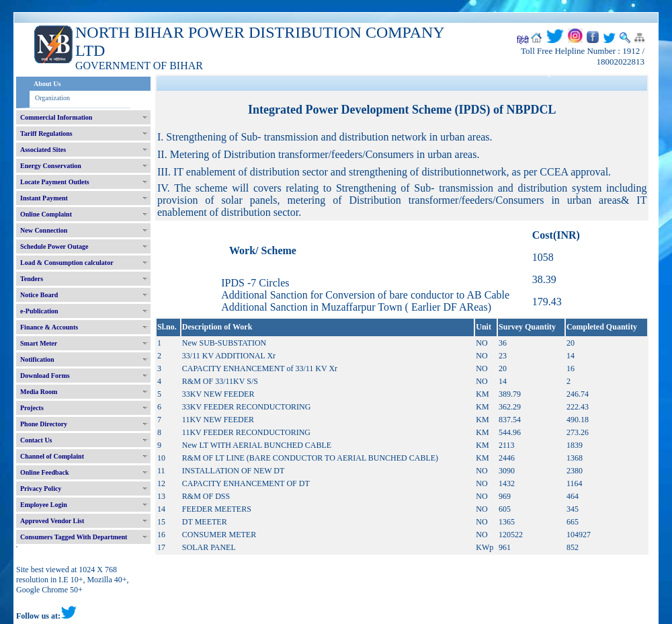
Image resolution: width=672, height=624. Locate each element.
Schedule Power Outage (54, 246)
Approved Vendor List (52, 521)
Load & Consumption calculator (67, 263)
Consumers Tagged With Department (74, 537)
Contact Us (36, 440)
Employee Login (44, 505)
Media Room (39, 392)
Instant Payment (44, 198)
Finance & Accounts (49, 327)
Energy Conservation (51, 166)
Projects (32, 408)
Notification (37, 359)
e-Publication (39, 311)
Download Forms (45, 376)
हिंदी (523, 40)
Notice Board (39, 295)
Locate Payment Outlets (55, 182)
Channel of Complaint (52, 456)
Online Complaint (46, 214)
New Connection (44, 230)
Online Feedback (45, 472)
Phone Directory (44, 424)
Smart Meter (39, 343)
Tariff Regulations (46, 133)
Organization (52, 98)
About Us (47, 84)
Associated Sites (43, 150)
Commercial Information (56, 117)
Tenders (32, 279)
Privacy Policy (41, 489)
